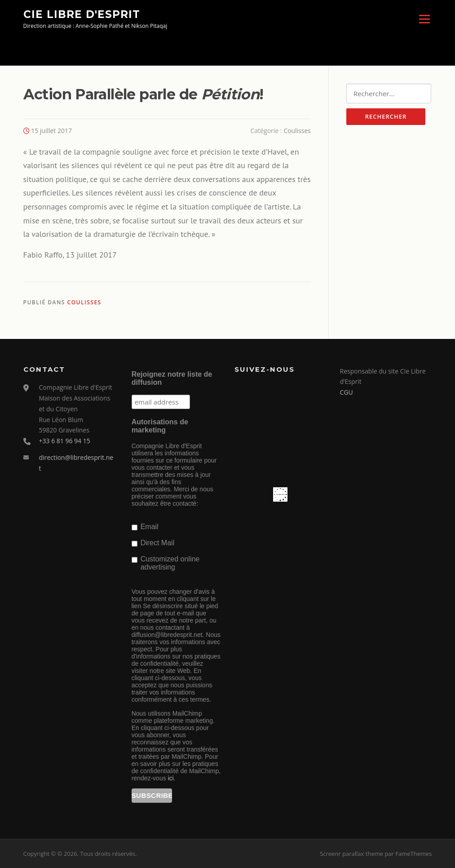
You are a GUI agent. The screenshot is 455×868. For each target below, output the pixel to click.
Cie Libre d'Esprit (82, 14)
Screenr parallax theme (351, 854)
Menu (424, 19)
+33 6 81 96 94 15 (65, 441)
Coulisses (297, 131)
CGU (347, 392)
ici (171, 778)
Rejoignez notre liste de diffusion (172, 378)
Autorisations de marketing (160, 426)
